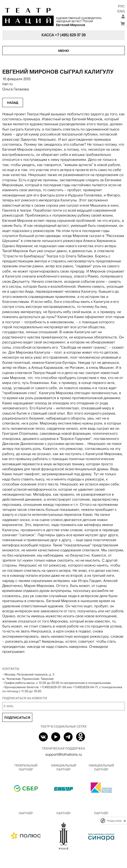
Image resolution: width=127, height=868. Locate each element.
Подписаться (17, 718)
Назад (13, 103)
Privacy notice (114, 821)
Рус (121, 6)
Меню (64, 51)
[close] (125, 821)
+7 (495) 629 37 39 (70, 35)
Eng (121, 11)
